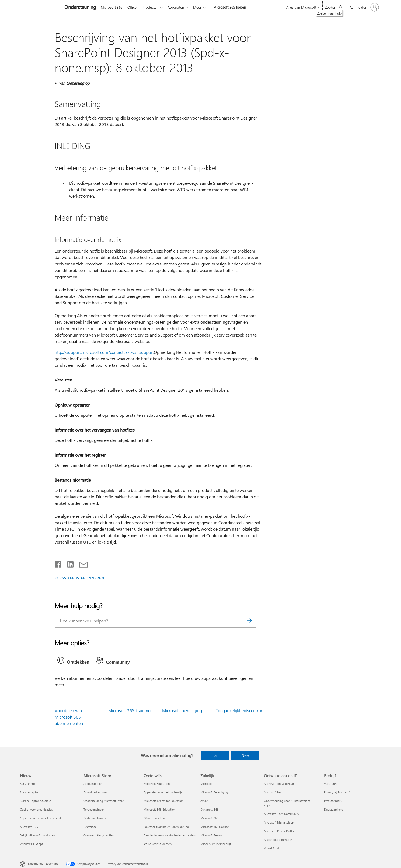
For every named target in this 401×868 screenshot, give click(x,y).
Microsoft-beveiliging (182, 710)
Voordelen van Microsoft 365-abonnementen (69, 717)
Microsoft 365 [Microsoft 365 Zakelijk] (209, 818)
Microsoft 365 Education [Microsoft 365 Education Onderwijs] (159, 809)
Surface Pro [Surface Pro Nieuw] (27, 784)
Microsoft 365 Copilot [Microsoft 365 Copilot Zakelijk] (215, 827)
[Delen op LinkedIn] (68, 563)
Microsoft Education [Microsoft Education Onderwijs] (157, 784)
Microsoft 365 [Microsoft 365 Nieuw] (29, 827)
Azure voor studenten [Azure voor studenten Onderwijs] (158, 844)
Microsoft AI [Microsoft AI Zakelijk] (208, 784)
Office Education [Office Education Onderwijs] (154, 818)
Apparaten (179, 7)
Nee (245, 755)
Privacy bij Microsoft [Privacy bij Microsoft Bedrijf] (337, 792)
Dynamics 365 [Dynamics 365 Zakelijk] (210, 809)
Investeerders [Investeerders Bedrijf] (333, 801)
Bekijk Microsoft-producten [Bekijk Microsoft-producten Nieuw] (37, 835)
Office (133, 7)
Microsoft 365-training (129, 710)
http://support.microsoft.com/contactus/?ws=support (104, 352)
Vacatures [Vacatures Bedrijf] (331, 784)
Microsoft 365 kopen (234, 7)
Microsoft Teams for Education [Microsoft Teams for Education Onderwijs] (163, 801)
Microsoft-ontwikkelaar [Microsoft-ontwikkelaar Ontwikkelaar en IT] (279, 784)
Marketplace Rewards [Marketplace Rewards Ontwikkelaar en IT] (278, 840)
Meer (202, 7)
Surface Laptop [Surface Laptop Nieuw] (30, 792)
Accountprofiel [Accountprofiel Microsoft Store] (93, 784)
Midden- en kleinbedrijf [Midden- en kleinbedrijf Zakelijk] (216, 844)
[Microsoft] (38, 8)
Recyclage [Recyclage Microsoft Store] (90, 827)
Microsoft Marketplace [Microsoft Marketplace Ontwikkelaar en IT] (279, 822)
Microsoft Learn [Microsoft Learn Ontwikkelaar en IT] (274, 792)
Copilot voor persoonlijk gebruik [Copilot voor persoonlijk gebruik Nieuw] (41, 818)
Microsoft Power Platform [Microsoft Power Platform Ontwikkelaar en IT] (280, 831)
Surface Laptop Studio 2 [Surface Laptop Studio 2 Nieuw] (35, 801)
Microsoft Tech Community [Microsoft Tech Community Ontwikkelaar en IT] (281, 814)
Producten (153, 7)
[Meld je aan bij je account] (364, 7)
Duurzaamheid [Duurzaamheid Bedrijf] (334, 809)
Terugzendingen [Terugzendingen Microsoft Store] (94, 809)
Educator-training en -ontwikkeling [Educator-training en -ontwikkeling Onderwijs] (166, 827)
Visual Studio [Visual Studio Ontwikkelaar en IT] (273, 848)
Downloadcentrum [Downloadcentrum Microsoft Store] (95, 792)
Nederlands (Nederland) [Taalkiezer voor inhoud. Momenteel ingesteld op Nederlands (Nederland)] (44, 864)
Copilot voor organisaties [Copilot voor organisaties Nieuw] (36, 809)
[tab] (75, 661)
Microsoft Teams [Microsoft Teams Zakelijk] (211, 835)
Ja (215, 755)
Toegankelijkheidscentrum (240, 710)
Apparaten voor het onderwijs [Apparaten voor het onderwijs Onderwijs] (163, 792)
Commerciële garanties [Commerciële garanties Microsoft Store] (99, 835)
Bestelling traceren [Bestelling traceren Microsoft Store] (96, 818)
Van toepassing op (74, 83)
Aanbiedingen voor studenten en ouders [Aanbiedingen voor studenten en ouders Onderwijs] (170, 835)
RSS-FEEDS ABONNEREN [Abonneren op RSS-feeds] (82, 578)
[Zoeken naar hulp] (333, 7)
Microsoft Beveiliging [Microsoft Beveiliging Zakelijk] (214, 792)
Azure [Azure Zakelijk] (204, 801)
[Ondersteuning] (80, 8)
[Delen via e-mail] (81, 563)
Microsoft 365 (112, 7)
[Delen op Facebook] (58, 563)
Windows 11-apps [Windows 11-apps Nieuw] (32, 844)
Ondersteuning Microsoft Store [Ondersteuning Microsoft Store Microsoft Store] (104, 801)
